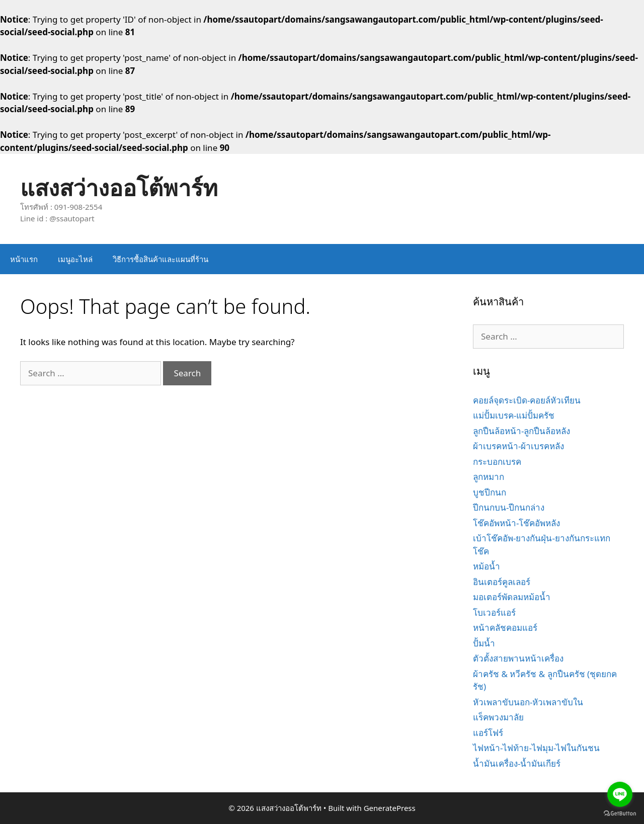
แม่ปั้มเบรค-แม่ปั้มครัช (514, 415)
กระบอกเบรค (497, 462)
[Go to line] (620, 794)
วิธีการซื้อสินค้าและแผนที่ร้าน (160, 259)
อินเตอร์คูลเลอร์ (502, 582)
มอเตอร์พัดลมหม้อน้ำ (512, 597)
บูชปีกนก (490, 492)
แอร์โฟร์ (488, 733)
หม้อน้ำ (487, 566)
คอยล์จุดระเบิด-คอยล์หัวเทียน (527, 400)
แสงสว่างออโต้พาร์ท (119, 187)
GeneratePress (390, 808)
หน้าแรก (24, 259)
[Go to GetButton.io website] (620, 814)
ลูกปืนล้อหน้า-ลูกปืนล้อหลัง (521, 431)
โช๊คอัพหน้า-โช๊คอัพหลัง (516, 523)
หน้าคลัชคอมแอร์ (505, 628)
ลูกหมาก (489, 477)
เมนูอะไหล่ (75, 259)
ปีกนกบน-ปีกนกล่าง (509, 507)
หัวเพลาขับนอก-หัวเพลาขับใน (528, 702)
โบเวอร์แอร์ (494, 612)
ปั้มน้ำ (484, 643)
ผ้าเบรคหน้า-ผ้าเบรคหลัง (518, 446)
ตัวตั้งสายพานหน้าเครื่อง (518, 658)
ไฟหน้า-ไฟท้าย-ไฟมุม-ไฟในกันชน (536, 748)
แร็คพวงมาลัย (498, 717)
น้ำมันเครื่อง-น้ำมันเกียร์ (517, 763)
